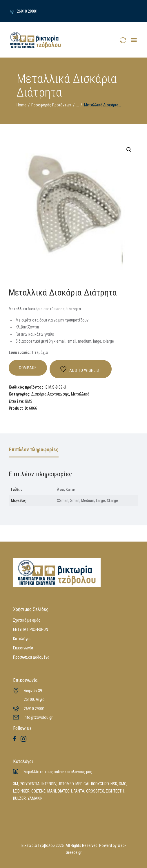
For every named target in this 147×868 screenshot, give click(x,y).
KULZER (19, 798)
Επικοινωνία (23, 648)
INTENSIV (49, 784)
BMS (29, 401)
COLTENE (38, 791)
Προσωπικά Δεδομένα (31, 657)
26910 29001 (34, 709)
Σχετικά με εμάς (27, 620)
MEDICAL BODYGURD (92, 784)
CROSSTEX (95, 791)
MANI (52, 791)
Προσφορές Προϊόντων (51, 105)
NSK (114, 784)
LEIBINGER (21, 791)
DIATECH (65, 791)
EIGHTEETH (115, 791)
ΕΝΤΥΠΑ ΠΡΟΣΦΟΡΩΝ (31, 629)
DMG (123, 784)
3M (16, 784)
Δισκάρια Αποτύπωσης (50, 394)
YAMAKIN (35, 798)
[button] (129, 150)
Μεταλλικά (80, 394)
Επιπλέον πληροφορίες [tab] (34, 450)
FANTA (79, 791)
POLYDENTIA (30, 784)
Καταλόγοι (22, 639)
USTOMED (66, 784)
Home (21, 105)
